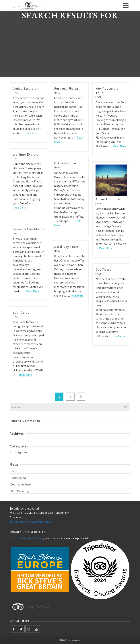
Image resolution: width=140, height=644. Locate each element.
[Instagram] (29, 629)
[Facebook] (13, 629)
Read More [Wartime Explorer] (19, 208)
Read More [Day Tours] (119, 336)
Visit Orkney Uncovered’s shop (26, 538)
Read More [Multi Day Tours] (77, 296)
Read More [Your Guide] (26, 375)
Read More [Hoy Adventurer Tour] (120, 146)
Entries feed (18, 478)
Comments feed (21, 484)
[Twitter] (21, 629)
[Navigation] (126, 5)
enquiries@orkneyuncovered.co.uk (31, 522)
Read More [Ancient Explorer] (106, 248)
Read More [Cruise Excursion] (31, 133)
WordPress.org (20, 491)
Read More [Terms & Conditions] (33, 291)
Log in (14, 471)
